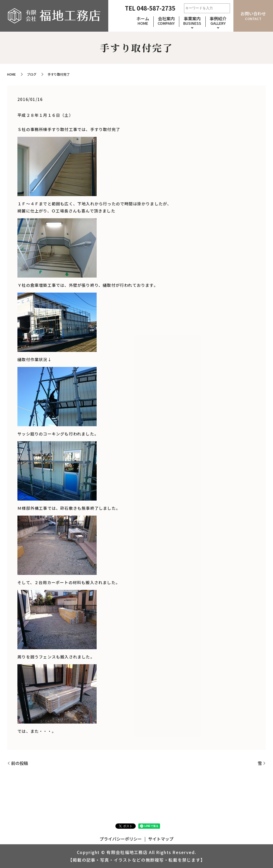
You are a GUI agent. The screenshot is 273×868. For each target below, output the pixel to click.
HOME (11, 74)
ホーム (143, 21)
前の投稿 (20, 763)
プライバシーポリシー (121, 839)
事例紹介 (218, 21)
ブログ (32, 74)
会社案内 (166, 21)
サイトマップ (161, 839)
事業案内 (192, 21)
